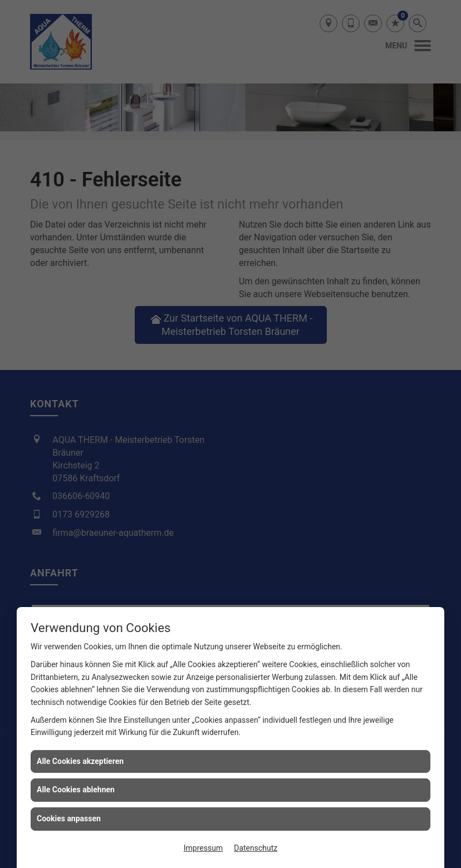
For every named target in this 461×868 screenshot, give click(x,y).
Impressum (203, 848)
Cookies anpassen (69, 818)
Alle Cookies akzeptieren (80, 761)
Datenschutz (256, 848)
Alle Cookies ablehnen (76, 790)
